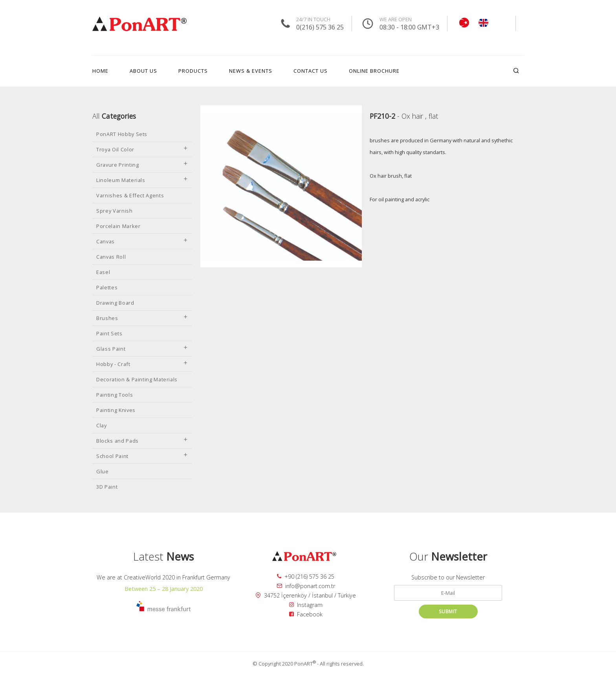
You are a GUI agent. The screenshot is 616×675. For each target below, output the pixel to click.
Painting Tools (115, 395)
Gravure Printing (142, 165)
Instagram (306, 605)
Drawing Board (115, 303)
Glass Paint (142, 349)
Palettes (107, 287)
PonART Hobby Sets (122, 134)
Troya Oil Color (142, 149)
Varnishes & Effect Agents (130, 195)
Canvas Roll (111, 257)
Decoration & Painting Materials (137, 379)
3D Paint (107, 487)
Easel (103, 272)
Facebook (306, 614)
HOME (100, 71)
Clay (102, 425)
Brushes (142, 318)
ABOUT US (143, 71)
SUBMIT (448, 612)
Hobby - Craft (142, 364)
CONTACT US (311, 71)
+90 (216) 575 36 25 (306, 577)
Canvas (142, 241)
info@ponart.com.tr (306, 586)
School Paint (142, 456)
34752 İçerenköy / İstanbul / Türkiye (306, 595)
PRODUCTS (193, 71)
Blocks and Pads (142, 441)
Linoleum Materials (142, 180)
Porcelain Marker (118, 226)
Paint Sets (109, 333)
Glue (103, 471)
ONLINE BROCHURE (374, 71)
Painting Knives (116, 410)
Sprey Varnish (114, 211)
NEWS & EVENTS (251, 71)
